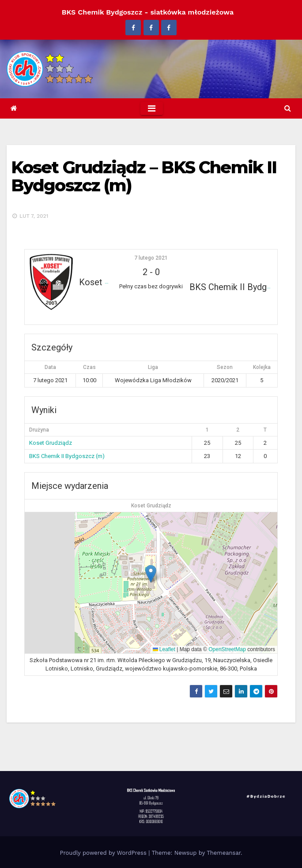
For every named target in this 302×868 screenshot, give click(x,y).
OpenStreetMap (227, 649)
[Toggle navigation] (152, 108)
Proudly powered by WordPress (104, 853)
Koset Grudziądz (51, 443)
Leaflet (164, 649)
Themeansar (224, 853)
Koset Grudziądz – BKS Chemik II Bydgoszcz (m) (144, 177)
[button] (287, 108)
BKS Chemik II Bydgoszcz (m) (67, 456)
